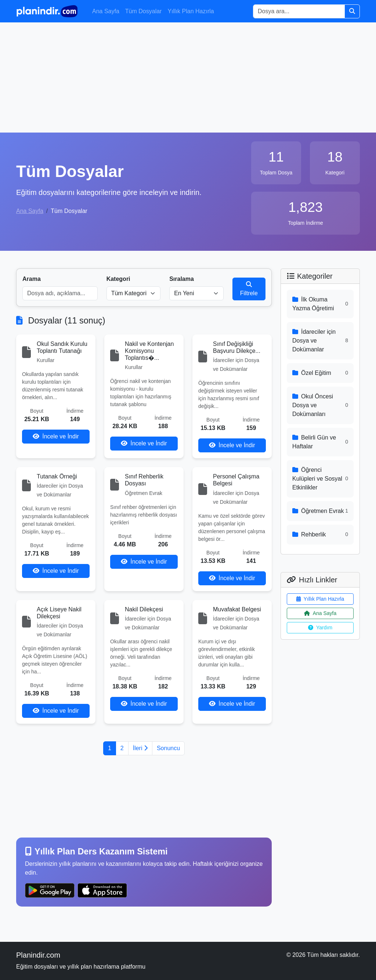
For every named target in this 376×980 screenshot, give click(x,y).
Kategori (118, 279)
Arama (32, 279)
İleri (140, 748)
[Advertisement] (188, 77)
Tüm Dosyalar (144, 11)
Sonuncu (168, 748)
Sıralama (182, 279)
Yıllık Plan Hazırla (191, 11)
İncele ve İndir (56, 436)
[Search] (299, 11)
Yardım (320, 628)
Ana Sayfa (106, 11)
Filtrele (249, 289)
